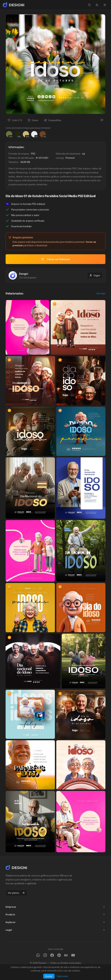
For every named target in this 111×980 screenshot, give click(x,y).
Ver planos (16, 893)
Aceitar (49, 976)
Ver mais (101, 293)
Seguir (95, 275)
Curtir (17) (15, 120)
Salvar (33, 120)
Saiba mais (62, 976)
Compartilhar (53, 120)
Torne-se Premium (56, 259)
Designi (24, 274)
